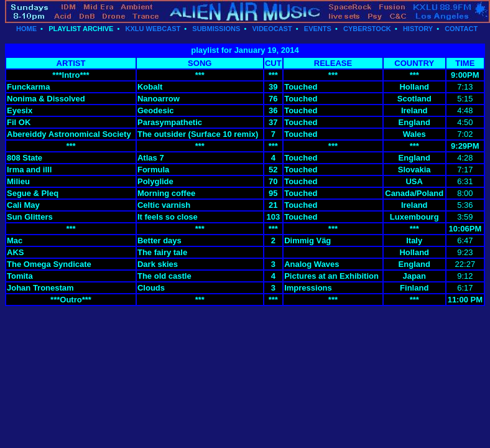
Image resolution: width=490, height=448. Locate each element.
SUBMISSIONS (216, 29)
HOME (26, 29)
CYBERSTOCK (367, 29)
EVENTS (318, 29)
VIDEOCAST (272, 29)
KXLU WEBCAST (153, 29)
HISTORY (418, 29)
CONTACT (461, 29)
